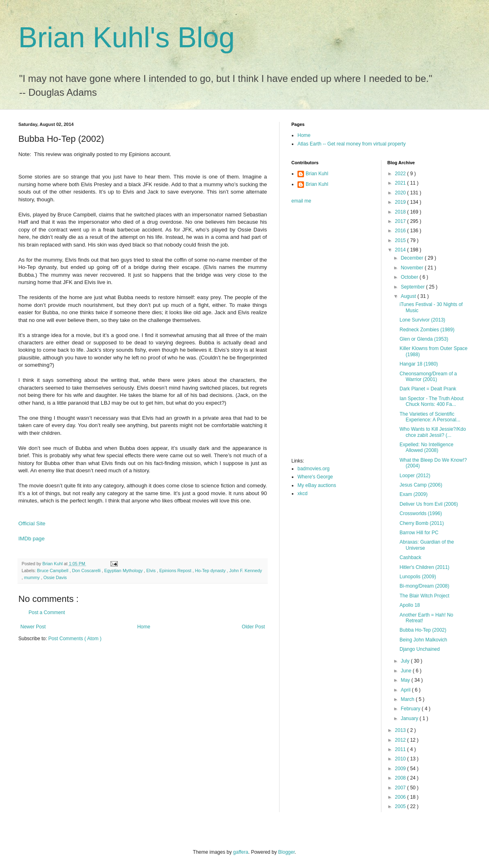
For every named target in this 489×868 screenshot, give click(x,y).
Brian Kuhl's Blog (127, 37)
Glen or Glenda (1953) (424, 339)
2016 (401, 231)
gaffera (241, 852)
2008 (401, 778)
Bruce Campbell (53, 571)
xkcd (303, 493)
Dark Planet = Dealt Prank (428, 389)
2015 (401, 240)
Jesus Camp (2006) (421, 485)
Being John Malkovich (423, 640)
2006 (401, 797)
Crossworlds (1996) (421, 513)
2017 (401, 221)
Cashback (410, 557)
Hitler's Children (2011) (424, 567)
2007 (401, 788)
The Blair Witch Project (424, 596)
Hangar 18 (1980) (419, 364)
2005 (401, 806)
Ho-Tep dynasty (211, 571)
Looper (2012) (415, 476)
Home (144, 627)
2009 (401, 769)
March (408, 699)
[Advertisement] (324, 333)
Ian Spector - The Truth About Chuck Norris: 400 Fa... (431, 401)
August (409, 296)
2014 (401, 250)
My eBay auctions (317, 485)
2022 (401, 174)
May (406, 680)
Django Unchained (420, 649)
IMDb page (32, 539)
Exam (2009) (413, 494)
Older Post (253, 627)
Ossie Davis (55, 577)
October (410, 277)
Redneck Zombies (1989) (427, 330)
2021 (401, 183)
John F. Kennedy (246, 571)
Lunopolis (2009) (417, 577)
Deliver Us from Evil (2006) (428, 504)
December (413, 258)
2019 (401, 202)
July (406, 661)
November (413, 268)
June (406, 671)
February (411, 709)
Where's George (315, 477)
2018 (401, 212)
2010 (401, 759)
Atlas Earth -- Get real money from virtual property (351, 144)
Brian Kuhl (317, 174)
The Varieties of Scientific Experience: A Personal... (430, 417)
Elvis (152, 571)
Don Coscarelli (87, 571)
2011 (401, 749)
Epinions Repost (176, 571)
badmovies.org (314, 469)
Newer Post (33, 627)
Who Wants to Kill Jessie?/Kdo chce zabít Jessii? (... (433, 432)
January (410, 718)
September (413, 287)
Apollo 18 (410, 605)
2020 (401, 193)
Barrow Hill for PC (419, 533)
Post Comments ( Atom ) (75, 639)
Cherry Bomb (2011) (422, 523)
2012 (401, 740)
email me (301, 201)
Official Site (32, 523)
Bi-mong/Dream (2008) (424, 586)
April (406, 690)
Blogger (287, 852)
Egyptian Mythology (124, 571)
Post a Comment (47, 612)
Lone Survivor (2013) (422, 320)
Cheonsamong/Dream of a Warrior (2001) (428, 377)
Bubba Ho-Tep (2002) (423, 630)
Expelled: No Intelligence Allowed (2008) (426, 447)
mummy (32, 577)
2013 (401, 730)
